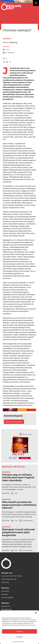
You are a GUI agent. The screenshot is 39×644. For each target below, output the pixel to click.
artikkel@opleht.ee (9, 579)
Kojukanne (6, 606)
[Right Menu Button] (36, 3)
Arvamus (7, 39)
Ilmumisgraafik (7, 597)
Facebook (5, 582)
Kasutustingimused (19, 641)
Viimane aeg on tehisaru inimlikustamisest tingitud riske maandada (18, 478)
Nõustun (19, 631)
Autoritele (5, 591)
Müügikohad (6, 609)
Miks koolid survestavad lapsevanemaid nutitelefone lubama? (19, 505)
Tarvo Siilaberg (10, 42)
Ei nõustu (20, 637)
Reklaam (5, 594)
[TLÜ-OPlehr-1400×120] (20, 410)
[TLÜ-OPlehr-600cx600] (19, 446)
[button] (36, 613)
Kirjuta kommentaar (14, 422)
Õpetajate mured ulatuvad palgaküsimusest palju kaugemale (18, 532)
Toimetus (5, 588)
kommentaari (26, 521)
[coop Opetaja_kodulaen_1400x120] (17, 1)
